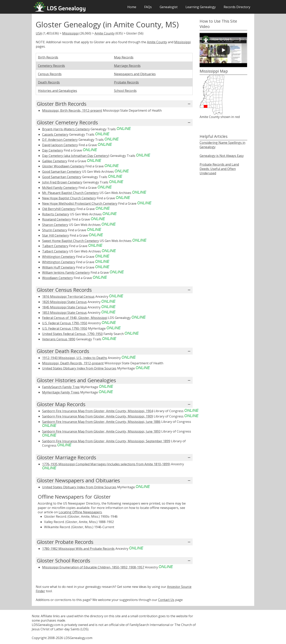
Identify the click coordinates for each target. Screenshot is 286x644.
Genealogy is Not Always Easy (222, 156)
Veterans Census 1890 (59, 339)
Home (132, 7)
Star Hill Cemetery (56, 235)
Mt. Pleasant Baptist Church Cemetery (70, 193)
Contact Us (166, 600)
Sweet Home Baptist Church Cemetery (71, 241)
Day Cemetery (53, 150)
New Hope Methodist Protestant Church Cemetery (80, 203)
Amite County (105, 33)
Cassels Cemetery (55, 134)
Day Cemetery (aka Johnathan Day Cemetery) (76, 156)
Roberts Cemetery (56, 214)
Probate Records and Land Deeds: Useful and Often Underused (219, 169)
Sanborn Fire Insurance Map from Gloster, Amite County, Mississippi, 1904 (98, 411)
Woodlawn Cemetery (57, 278)
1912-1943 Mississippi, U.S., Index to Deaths (75, 358)
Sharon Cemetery (55, 225)
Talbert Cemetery (55, 246)
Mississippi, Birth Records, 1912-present (72, 110)
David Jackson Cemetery (60, 145)
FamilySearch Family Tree (61, 387)
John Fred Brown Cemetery (62, 182)
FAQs (148, 7)
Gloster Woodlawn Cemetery (63, 166)
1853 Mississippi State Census (64, 313)
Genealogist (169, 7)
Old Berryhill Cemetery (59, 209)
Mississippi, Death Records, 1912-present (73, 363)
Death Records (49, 82)
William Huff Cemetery (59, 267)
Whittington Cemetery (59, 257)
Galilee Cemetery (55, 161)
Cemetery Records (51, 66)
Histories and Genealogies (57, 91)
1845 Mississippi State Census (64, 307)
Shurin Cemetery (55, 230)
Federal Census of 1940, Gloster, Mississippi (75, 318)
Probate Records (126, 82)
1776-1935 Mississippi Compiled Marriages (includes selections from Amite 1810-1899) (106, 464)
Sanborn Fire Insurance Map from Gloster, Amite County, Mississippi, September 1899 (106, 441)
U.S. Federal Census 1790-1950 (65, 323)
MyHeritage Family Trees (61, 392)
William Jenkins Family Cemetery (66, 273)
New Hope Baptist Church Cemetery (69, 198)
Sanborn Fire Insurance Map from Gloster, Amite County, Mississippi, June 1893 (101, 431)
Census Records (50, 74)
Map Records (124, 57)
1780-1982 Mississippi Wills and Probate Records (78, 549)
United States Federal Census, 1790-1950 (72, 334)
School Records (125, 91)
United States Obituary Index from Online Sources (79, 368)
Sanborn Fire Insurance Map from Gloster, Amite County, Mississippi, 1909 (98, 416)
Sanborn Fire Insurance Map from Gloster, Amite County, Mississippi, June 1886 (101, 422)
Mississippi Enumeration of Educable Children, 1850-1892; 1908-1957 (93, 567)
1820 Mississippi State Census (64, 302)
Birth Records (48, 57)
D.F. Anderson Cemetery (60, 140)
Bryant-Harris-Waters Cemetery (66, 129)
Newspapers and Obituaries (135, 74)
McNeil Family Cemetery (60, 188)
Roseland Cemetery (57, 219)
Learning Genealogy (201, 7)
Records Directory (237, 7)
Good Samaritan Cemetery (62, 172)
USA (39, 33)
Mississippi (70, 33)
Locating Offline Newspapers (80, 512)
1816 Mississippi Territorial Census (68, 297)
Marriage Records (127, 66)
